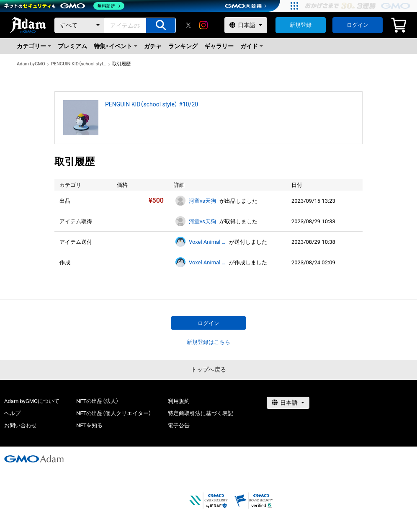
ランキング (183, 46)
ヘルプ (12, 413)
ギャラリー (219, 46)
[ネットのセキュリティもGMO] (64, 6)
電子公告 (179, 425)
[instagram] (203, 25)
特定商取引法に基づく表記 (201, 413)
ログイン (358, 25)
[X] (188, 25)
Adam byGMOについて (32, 401)
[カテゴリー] (80, 25)
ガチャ (153, 46)
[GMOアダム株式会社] (34, 459)
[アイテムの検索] (161, 25)
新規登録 (301, 25)
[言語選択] (246, 25)
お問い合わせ (21, 425)
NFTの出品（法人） (97, 401)
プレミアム (72, 46)
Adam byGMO (31, 64)
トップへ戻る (208, 369)
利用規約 (179, 401)
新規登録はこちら (208, 342)
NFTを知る (89, 425)
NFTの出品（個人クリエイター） (114, 413)
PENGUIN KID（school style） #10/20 (79, 64)
